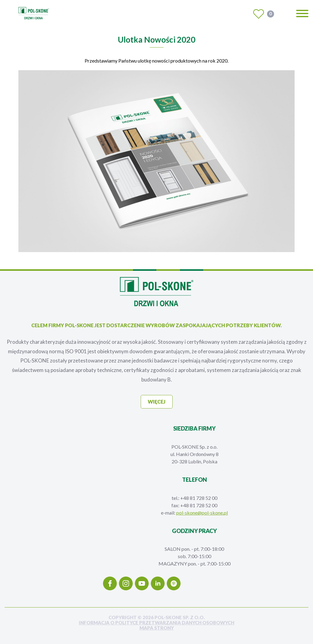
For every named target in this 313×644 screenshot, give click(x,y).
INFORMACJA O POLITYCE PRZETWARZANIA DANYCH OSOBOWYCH (156, 623)
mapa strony (157, 628)
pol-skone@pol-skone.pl (202, 513)
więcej (157, 402)
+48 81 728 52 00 (199, 498)
